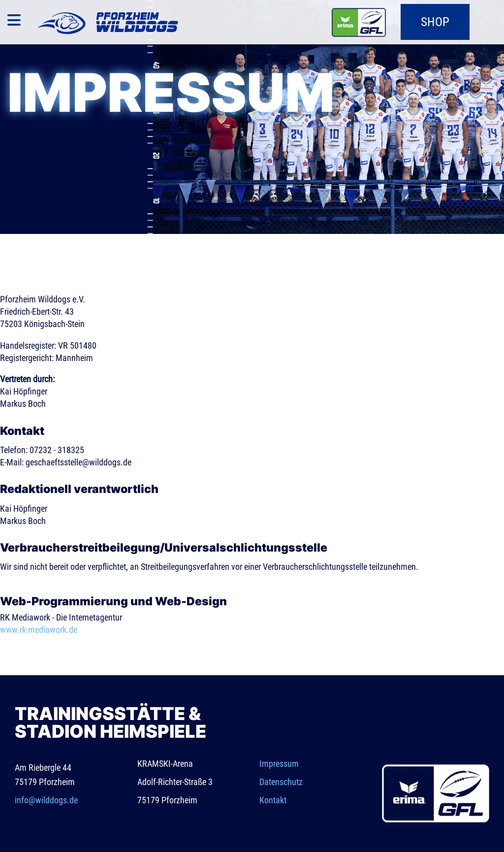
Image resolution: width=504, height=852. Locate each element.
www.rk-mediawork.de (39, 630)
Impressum (279, 764)
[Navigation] (14, 22)
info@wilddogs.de (46, 800)
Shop (435, 22)
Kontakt (273, 800)
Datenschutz (281, 782)
